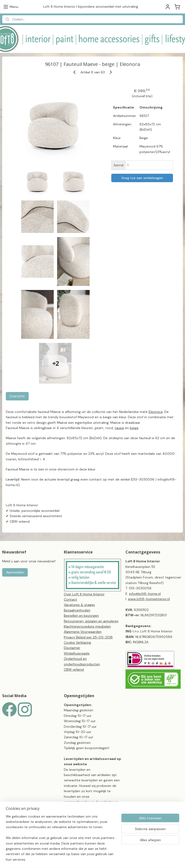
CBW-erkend (74, 669)
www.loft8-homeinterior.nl (149, 599)
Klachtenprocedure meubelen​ (87, 626)
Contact (70, 599)
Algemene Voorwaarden (83, 632)
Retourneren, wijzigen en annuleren (91, 621)
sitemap (106, 859)
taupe (119, 428)
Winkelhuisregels (77, 653)
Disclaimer (72, 648)
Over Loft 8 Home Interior (84, 594)
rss (115, 859)
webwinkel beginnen (132, 859)
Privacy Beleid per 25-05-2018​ (88, 637)
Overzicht (17, 396)
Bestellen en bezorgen (81, 616)
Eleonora (156, 412)
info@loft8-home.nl (145, 594)
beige (134, 428)
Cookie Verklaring (77, 643)
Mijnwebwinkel (172, 859)
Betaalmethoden (77, 610)
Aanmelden (15, 572)
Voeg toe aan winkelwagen (142, 178)
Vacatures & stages (79, 605)
